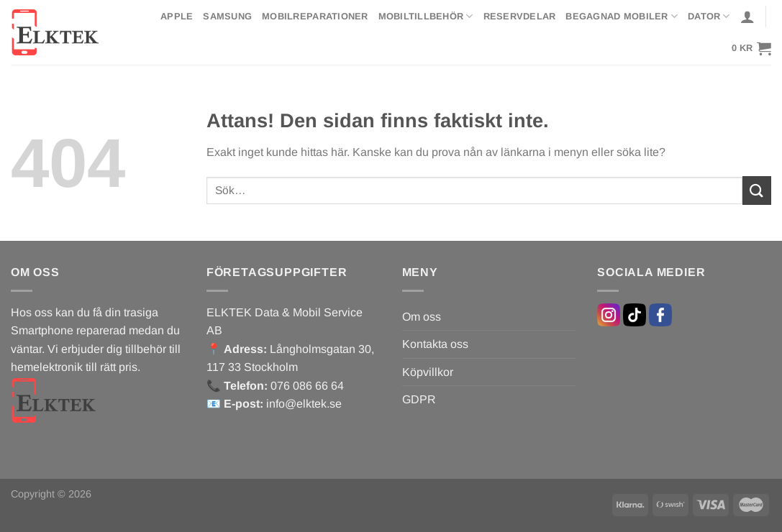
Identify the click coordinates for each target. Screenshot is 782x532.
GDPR (419, 399)
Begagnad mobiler (622, 16)
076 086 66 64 (307, 386)
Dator (709, 16)
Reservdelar (520, 16)
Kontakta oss (435, 344)
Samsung (227, 16)
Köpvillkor (428, 372)
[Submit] (757, 190)
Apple (177, 16)
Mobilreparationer (315, 16)
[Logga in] (747, 17)
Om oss (422, 317)
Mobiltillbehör (426, 16)
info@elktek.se (304, 404)
